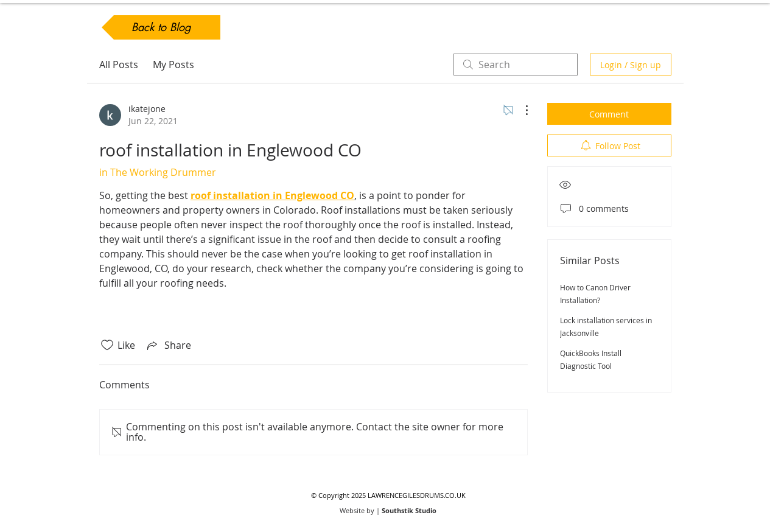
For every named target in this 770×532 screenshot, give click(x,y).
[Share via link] (168, 345)
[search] (516, 65)
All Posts (119, 65)
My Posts (173, 65)
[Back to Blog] (161, 27)
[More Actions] (520, 110)
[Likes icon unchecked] (107, 345)
